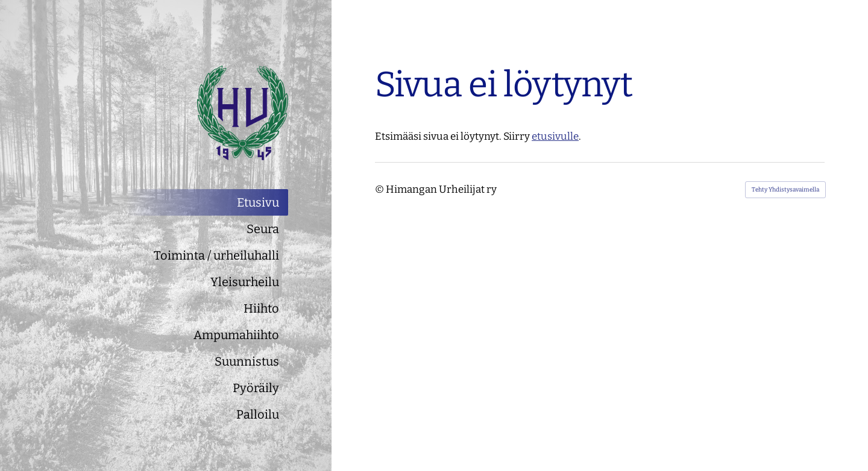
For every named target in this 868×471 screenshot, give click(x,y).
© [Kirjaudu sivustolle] (380, 189)
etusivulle (555, 136)
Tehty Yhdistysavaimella (785, 190)
